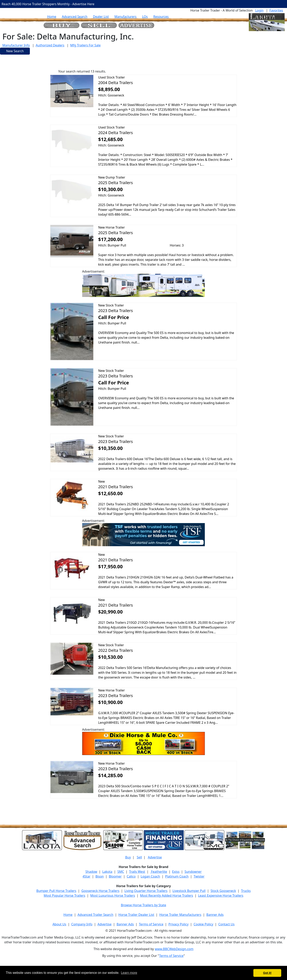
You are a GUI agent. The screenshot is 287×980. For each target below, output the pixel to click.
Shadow (91, 872)
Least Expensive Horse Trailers (221, 896)
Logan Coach (150, 876)
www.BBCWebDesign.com (174, 949)
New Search (15, 51)
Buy (128, 857)
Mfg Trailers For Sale (85, 45)
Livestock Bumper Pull (189, 891)
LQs (145, 17)
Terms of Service (151, 924)
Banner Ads (215, 915)
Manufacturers (125, 17)
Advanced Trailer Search (96, 915)
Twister (199, 876)
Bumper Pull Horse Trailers (56, 891)
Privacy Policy (178, 924)
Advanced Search (75, 17)
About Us (59, 924)
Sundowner (193, 872)
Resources (161, 17)
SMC (121, 872)
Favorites (276, 10)
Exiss (176, 872)
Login (259, 10)
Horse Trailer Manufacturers (180, 915)
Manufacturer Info (16, 45)
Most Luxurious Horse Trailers (113, 896)
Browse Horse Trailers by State (143, 905)
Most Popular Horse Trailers (64, 896)
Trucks (246, 891)
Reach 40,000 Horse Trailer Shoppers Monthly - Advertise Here (48, 4)
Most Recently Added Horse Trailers (167, 896)
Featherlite (159, 872)
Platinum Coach (177, 876)
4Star (86, 876)
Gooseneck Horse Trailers (100, 891)
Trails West (137, 872)
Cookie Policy (204, 924)
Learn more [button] (129, 973)
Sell (139, 857)
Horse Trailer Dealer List (136, 915)
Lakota (107, 872)
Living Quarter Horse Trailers (146, 891)
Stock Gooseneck (223, 891)
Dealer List (101, 17)
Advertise (155, 857)
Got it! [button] (267, 973)
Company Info (82, 924)
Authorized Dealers (50, 45)
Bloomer (115, 876)
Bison (100, 876)
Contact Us (226, 924)
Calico (131, 876)
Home (52, 17)
